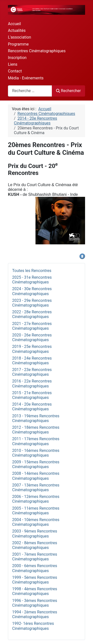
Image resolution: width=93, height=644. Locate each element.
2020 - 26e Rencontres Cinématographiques (32, 337)
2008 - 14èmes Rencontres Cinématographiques (36, 476)
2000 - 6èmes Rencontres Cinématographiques (35, 568)
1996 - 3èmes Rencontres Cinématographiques (35, 603)
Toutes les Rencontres (32, 271)
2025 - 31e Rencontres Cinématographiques (32, 280)
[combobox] (30, 91)
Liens (13, 64)
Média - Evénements (26, 78)
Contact (15, 71)
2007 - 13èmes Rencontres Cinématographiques (36, 487)
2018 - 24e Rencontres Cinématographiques (32, 361)
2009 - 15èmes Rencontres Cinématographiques (36, 464)
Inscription (17, 58)
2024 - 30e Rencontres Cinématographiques (32, 291)
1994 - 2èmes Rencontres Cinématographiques (35, 614)
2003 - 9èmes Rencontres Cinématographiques (35, 534)
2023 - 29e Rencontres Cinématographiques (32, 303)
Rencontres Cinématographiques (37, 51)
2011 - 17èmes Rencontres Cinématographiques (36, 441)
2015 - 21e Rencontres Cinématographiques (32, 395)
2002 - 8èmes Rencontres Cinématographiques (35, 545)
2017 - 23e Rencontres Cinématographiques (32, 372)
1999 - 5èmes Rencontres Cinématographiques (35, 580)
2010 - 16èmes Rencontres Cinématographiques (36, 453)
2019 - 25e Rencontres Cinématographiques (32, 349)
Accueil (14, 24)
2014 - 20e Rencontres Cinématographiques (32, 407)
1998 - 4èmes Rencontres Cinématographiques (35, 591)
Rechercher (68, 91)
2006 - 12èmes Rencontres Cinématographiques (36, 499)
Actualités (17, 30)
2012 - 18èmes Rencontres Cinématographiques (36, 430)
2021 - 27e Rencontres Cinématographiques (32, 326)
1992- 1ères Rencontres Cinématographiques (33, 626)
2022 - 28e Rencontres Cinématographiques (32, 314)
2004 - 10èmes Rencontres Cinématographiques (36, 522)
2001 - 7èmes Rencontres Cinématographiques (35, 557)
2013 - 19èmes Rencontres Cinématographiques (36, 418)
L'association (19, 37)
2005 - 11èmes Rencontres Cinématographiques (36, 511)
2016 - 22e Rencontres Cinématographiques (32, 383)
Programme (18, 44)
